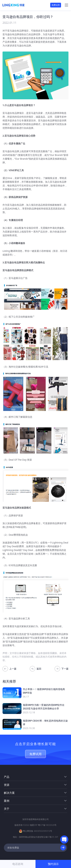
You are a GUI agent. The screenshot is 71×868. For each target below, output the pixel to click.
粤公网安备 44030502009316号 (37, 831)
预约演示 (53, 864)
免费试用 (56, 5)
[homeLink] (14, 5)
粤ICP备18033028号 (47, 825)
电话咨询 (18, 864)
